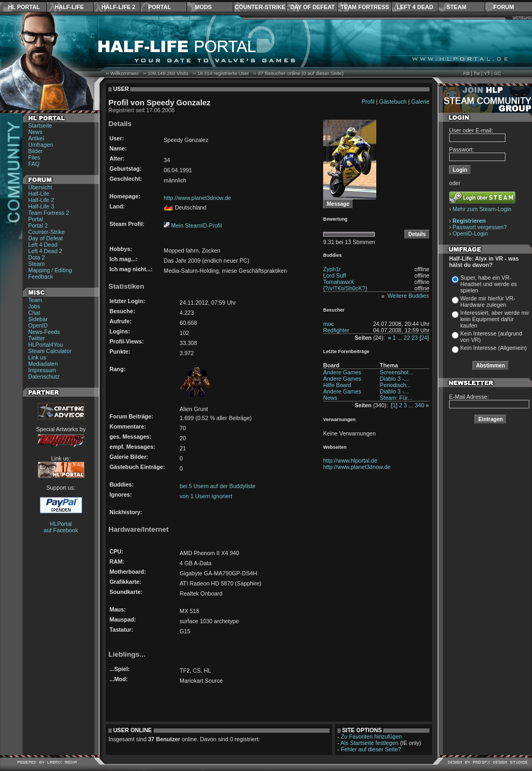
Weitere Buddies (408, 296)
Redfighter (336, 330)
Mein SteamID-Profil (196, 225)
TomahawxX (339, 282)
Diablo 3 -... (395, 379)
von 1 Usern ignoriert (206, 496)
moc (328, 324)
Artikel (36, 138)
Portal (160, 7)
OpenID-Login (470, 233)
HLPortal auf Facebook (61, 527)
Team (35, 300)
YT (487, 73)
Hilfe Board (337, 385)
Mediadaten (43, 364)
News (35, 132)
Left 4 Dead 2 (45, 251)
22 (407, 338)
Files (34, 157)
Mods (204, 7)
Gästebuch (393, 102)
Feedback (41, 276)
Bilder (35, 151)
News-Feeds (44, 332)
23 (415, 338)
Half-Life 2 (119, 7)
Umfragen (41, 145)
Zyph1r (332, 269)
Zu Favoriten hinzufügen (371, 736)
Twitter (36, 338)
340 (419, 405)
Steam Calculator (50, 351)
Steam (456, 7)
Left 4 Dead (415, 7)
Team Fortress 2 (49, 213)
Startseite (40, 125)
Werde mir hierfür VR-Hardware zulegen (488, 301)
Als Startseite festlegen (370, 743)
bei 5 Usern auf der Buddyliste (218, 486)
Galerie (420, 102)
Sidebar (38, 319)
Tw (477, 73)
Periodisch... (396, 385)
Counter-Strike (260, 7)
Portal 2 (38, 225)
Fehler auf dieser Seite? (371, 749)
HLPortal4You (45, 345)
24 (424, 338)
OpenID (38, 325)
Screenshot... (397, 372)
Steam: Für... (396, 398)
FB (466, 73)
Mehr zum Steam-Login (482, 209)
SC (498, 73)
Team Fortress (365, 7)
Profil (368, 102)
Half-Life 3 (41, 206)
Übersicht (40, 187)
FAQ (34, 164)
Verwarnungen (339, 420)
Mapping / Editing (50, 270)
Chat (34, 313)
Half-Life (69, 7)
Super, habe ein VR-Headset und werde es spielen (489, 284)
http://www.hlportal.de (350, 460)
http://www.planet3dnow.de (197, 198)
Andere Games (342, 372)
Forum (504, 7)
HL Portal (24, 7)
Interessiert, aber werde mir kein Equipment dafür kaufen (495, 319)
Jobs (34, 306)
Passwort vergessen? (480, 227)
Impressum (42, 370)
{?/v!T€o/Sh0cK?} (345, 288)
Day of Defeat (313, 7)
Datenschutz (44, 376)
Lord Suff (335, 275)
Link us (37, 357)
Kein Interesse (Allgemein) (493, 348)
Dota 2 (36, 257)
